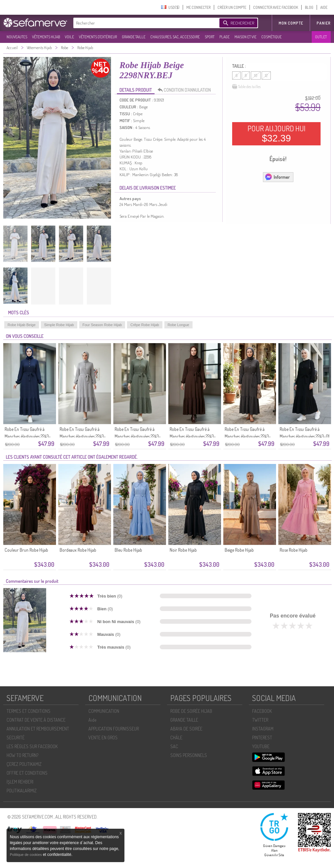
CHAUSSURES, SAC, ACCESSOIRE (175, 37)
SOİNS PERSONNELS (189, 755)
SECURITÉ (16, 738)
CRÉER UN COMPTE (232, 7)
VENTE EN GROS (103, 738)
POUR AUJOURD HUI (277, 134)
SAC (174, 746)
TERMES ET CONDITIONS (28, 711)
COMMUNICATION (104, 711)
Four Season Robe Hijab (102, 325)
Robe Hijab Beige (22, 325)
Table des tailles (246, 87)
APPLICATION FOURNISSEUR (114, 729)
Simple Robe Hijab (59, 325)
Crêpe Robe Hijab (145, 325)
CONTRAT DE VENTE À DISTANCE (36, 720)
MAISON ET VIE (245, 37)
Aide (92, 720)
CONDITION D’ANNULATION (186, 90)
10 (256, 75)
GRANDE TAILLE (134, 37)
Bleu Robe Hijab (128, 550)
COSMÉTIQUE (271, 37)
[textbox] (145, 23)
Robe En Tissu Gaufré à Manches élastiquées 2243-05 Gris (83, 436)
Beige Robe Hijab (239, 550)
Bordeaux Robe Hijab (78, 550)
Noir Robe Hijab (183, 550)
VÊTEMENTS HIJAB (46, 37)
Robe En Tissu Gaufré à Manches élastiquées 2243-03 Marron (193, 436)
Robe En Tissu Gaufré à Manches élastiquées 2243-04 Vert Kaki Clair (138, 436)
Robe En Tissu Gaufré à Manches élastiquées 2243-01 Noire (305, 436)
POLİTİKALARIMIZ (22, 791)
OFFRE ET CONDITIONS (27, 773)
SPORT (210, 37)
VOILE (69, 37)
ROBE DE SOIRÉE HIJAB (191, 711)
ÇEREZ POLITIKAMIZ (24, 764)
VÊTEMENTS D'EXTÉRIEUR (98, 37)
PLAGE (224, 37)
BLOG (309, 7)
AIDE (324, 7)
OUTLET (321, 37)
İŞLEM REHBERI (20, 782)
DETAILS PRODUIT (136, 90)
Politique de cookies (26, 855)
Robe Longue (178, 325)
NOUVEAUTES (17, 37)
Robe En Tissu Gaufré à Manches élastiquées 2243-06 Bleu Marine (28, 436)
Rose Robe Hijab (294, 550)
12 (266, 75)
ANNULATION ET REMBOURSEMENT (38, 729)
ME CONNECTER (198, 7)
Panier (324, 23)
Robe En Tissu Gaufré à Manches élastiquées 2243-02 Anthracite (248, 436)
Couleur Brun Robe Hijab (26, 550)
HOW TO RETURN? (22, 755)
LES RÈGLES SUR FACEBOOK (32, 746)
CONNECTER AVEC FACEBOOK (276, 7)
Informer (277, 177)
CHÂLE (176, 738)
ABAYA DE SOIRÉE (186, 729)
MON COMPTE (291, 23)
